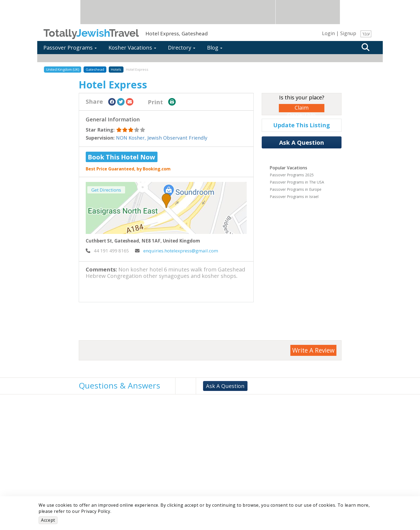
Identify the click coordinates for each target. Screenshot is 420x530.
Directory (182, 48)
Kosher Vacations (132, 48)
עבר (366, 34)
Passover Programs (70, 48)
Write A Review (313, 350)
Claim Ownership (301, 108)
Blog (215, 48)
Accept (48, 520)
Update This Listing (302, 125)
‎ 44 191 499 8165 (107, 251)
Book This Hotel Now (122, 157)
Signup (348, 33)
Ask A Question (302, 142)
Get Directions (106, 190)
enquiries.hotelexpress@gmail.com (177, 251)
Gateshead (95, 69)
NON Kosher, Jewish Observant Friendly (162, 138)
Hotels (116, 69)
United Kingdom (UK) (63, 69)
